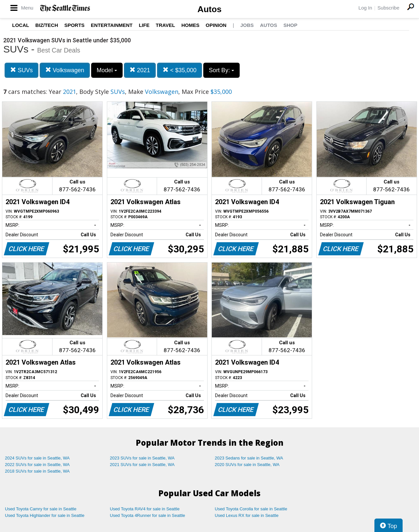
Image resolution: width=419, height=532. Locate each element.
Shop (290, 25)
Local (21, 25)
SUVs (21, 70)
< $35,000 (180, 70)
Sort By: (221, 70)
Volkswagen (65, 70)
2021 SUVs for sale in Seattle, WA (142, 465)
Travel (165, 25)
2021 (140, 70)
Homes (190, 25)
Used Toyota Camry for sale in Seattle (41, 509)
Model (107, 70)
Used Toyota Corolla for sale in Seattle (251, 509)
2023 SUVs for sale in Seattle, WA (142, 458)
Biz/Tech (47, 25)
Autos (209, 9)
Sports (74, 25)
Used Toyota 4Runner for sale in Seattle (148, 515)
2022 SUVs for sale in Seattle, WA (37, 465)
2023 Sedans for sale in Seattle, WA (249, 458)
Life (144, 25)
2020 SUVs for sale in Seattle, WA (247, 465)
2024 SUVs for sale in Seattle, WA (37, 458)
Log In (365, 8)
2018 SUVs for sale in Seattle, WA (37, 471)
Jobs (247, 25)
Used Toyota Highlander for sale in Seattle (45, 515)
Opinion (216, 25)
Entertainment (112, 25)
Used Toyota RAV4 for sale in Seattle (145, 509)
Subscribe (388, 8)
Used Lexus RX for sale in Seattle (247, 515)
